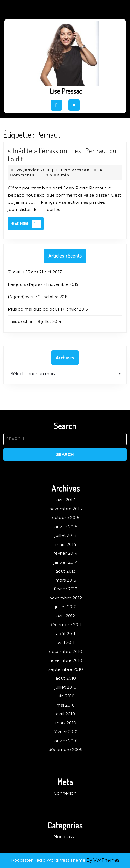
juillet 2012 (66, 607)
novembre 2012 (66, 598)
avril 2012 (66, 616)
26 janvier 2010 (34, 170)
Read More (27, 225)
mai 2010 (66, 705)
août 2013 (66, 571)
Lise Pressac (66, 91)
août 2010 (66, 678)
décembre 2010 (66, 651)
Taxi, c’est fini (21, 321)
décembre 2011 (66, 625)
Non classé (65, 837)
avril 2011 (66, 642)
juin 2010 (66, 696)
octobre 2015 (66, 517)
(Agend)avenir (23, 297)
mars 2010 (66, 723)
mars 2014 (66, 544)
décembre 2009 (66, 750)
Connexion (65, 793)
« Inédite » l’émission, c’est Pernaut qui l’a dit (63, 155)
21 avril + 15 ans (23, 272)
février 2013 (66, 589)
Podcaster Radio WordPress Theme (48, 860)
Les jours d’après (25, 284)
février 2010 (66, 732)
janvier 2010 (66, 741)
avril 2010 (66, 714)
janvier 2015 (66, 527)
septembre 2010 (66, 669)
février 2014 (66, 553)
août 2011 (66, 634)
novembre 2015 (66, 509)
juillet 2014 (66, 535)
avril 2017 (66, 500)
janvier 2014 (66, 562)
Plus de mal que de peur (34, 309)
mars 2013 (66, 580)
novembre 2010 (66, 660)
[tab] (56, 105)
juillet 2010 (66, 687)
